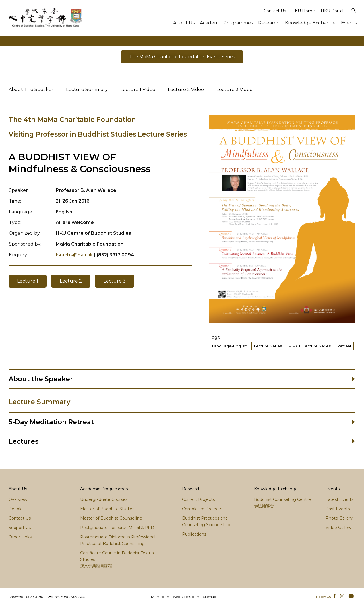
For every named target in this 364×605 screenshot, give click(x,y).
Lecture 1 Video (138, 89)
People (16, 509)
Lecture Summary (87, 89)
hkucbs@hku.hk (74, 255)
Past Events (338, 509)
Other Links (20, 537)
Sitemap (209, 597)
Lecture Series (268, 346)
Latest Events (340, 499)
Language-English (229, 346)
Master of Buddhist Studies (107, 509)
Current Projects (198, 499)
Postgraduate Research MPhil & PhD (117, 528)
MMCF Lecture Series (309, 346)
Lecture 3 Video (234, 89)
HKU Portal (332, 11)
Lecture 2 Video (186, 89)
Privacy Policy (158, 597)
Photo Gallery (339, 518)
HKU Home (303, 11)
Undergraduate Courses (104, 499)
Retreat (344, 346)
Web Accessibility (186, 597)
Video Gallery (339, 528)
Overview (18, 499)
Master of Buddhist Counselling (111, 518)
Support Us (20, 528)
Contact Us (275, 11)
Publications (194, 534)
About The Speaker (31, 89)
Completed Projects (202, 509)
